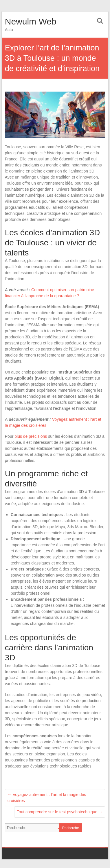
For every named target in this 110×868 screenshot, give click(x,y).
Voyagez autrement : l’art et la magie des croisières (47, 798)
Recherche (71, 828)
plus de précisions (31, 436)
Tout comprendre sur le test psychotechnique (60, 812)
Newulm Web (31, 21)
